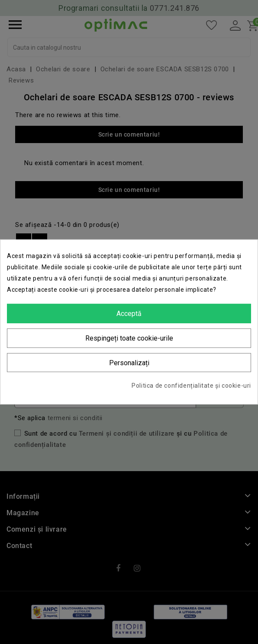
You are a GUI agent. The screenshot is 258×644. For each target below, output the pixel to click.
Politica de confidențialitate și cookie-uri (191, 386)
